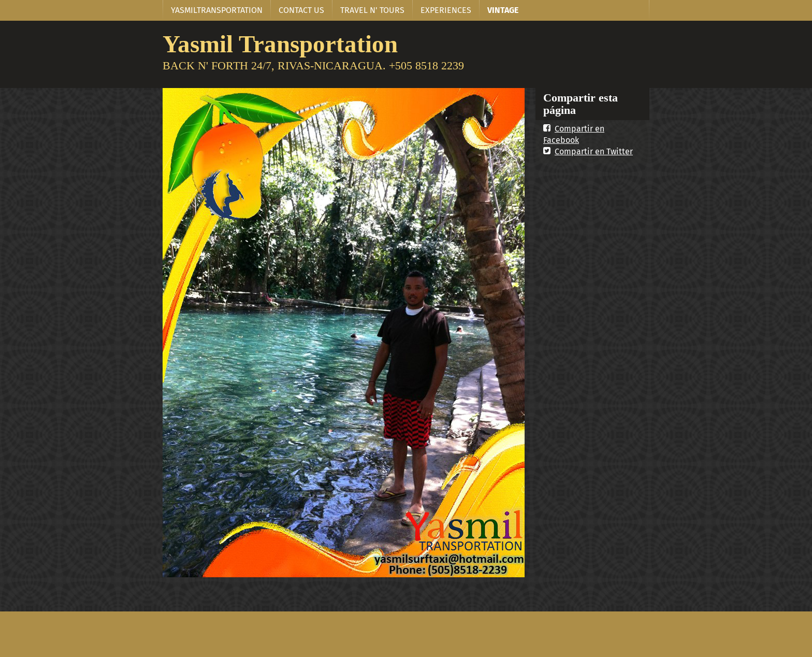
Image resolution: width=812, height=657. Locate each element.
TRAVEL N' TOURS (372, 10)
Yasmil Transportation (280, 44)
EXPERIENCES (446, 10)
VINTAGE (503, 10)
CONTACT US (301, 10)
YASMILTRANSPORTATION (217, 10)
